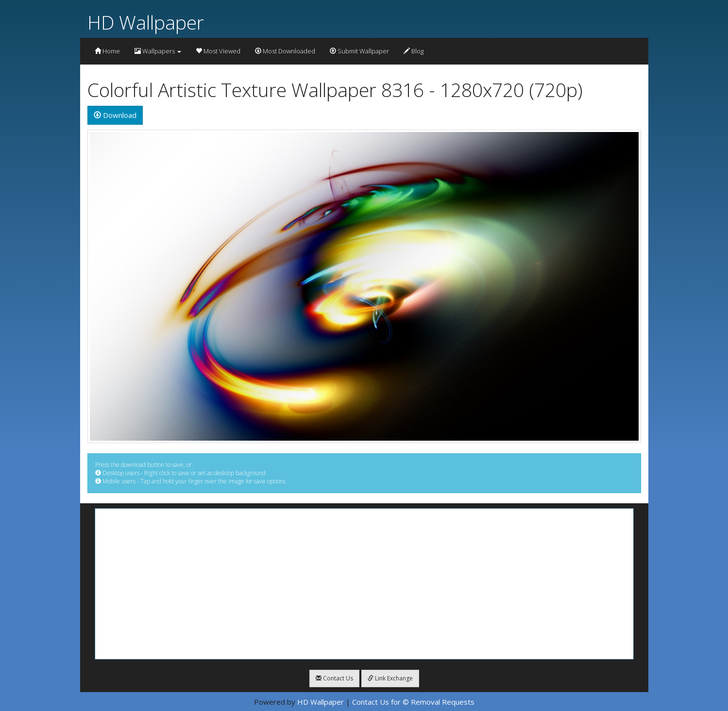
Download (115, 115)
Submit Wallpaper (359, 51)
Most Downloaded (285, 51)
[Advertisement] (364, 584)
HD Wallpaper (146, 22)
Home (107, 51)
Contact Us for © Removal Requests (413, 702)
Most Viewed (218, 51)
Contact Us (334, 678)
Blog (414, 51)
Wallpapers (158, 51)
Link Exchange (390, 678)
